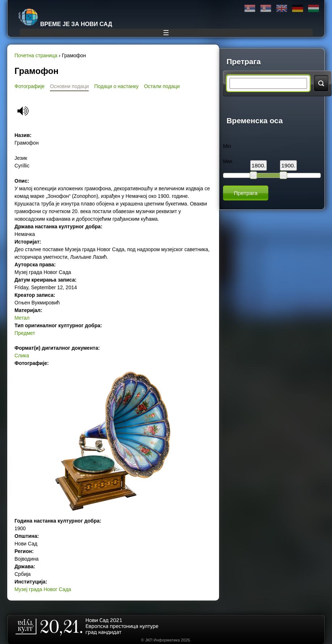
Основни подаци (69, 86)
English (282, 9)
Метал (22, 318)
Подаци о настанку (116, 86)
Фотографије (30, 86)
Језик (21, 158)
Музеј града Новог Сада (43, 589)
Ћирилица (250, 9)
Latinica (266, 9)
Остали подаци (162, 86)
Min (227, 146)
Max (228, 161)
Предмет (25, 333)
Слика (22, 356)
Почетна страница (36, 55)
